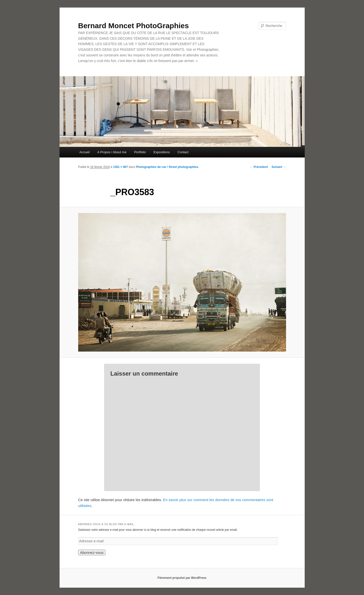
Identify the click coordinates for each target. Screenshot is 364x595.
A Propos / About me (112, 152)
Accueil (85, 152)
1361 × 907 (120, 167)
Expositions (162, 152)
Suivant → (279, 167)
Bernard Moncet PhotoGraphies (134, 26)
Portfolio (140, 152)
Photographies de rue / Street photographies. (167, 167)
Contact (183, 152)
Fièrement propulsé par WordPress (182, 578)
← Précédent (259, 167)
